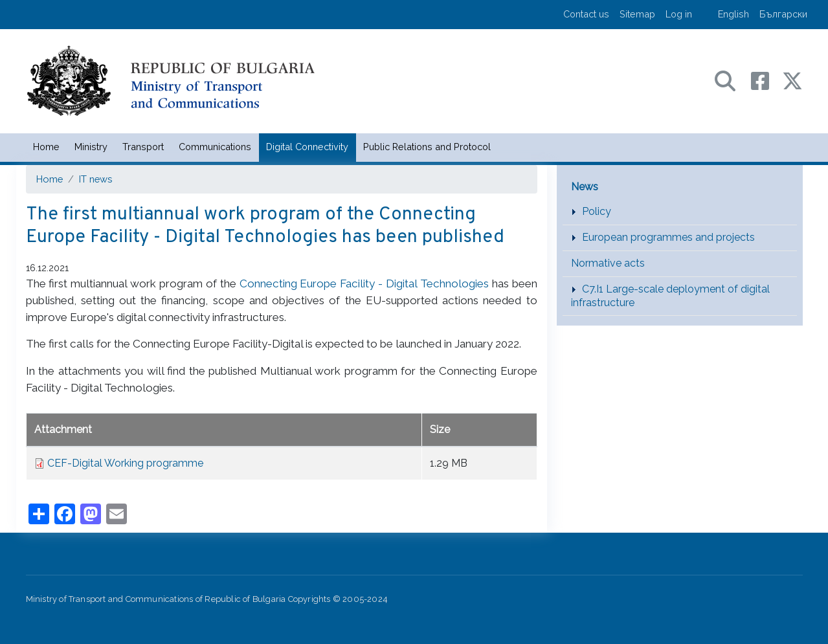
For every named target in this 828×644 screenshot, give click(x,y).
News (585, 187)
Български (783, 14)
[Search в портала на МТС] (732, 80)
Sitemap (637, 14)
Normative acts (608, 263)
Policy (597, 211)
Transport (143, 147)
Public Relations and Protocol (427, 147)
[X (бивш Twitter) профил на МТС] (792, 80)
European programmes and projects (668, 237)
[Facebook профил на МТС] (766, 80)
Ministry (91, 147)
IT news (95, 179)
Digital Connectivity (307, 147)
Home (46, 147)
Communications (215, 147)
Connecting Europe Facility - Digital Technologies (364, 283)
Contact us (586, 14)
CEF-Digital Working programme (125, 463)
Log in (679, 14)
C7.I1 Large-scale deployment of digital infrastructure (670, 296)
